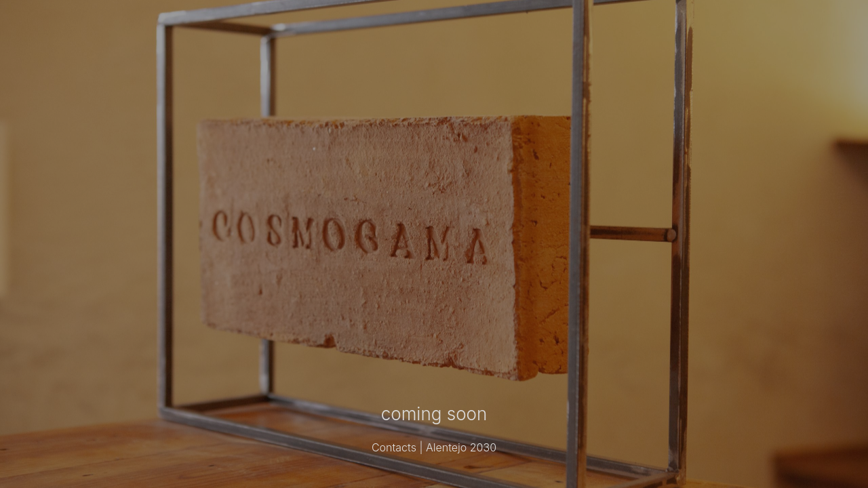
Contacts (394, 447)
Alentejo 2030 (461, 447)
